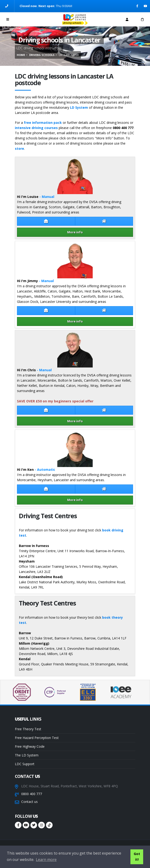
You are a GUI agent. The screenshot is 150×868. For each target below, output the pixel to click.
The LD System (27, 755)
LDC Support (25, 764)
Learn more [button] (46, 860)
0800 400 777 (32, 794)
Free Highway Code (30, 746)
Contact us (29, 802)
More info (75, 232)
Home (21, 55)
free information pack (43, 123)
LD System (79, 107)
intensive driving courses (36, 128)
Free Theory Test (28, 729)
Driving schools (42, 55)
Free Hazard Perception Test (37, 738)
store (19, 148)
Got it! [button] (137, 857)
